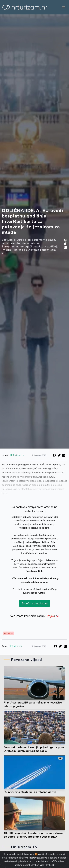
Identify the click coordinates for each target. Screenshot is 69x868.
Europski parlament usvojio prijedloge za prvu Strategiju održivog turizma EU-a (34, 749)
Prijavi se (53, 616)
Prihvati (50, 865)
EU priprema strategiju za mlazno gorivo (30, 792)
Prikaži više (38, 865)
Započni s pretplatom (34, 603)
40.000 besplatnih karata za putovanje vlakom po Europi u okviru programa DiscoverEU (34, 835)
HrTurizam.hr (17, 455)
